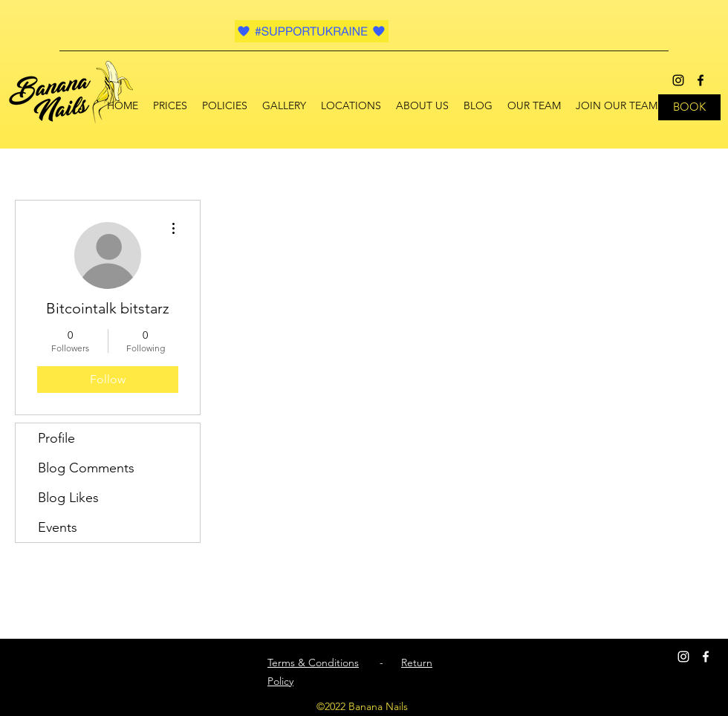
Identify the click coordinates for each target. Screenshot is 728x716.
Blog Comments (86, 468)
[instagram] (678, 80)
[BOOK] (689, 107)
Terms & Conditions (313, 663)
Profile (56, 438)
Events (58, 527)
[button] (351, 105)
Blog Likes (68, 498)
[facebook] (701, 80)
